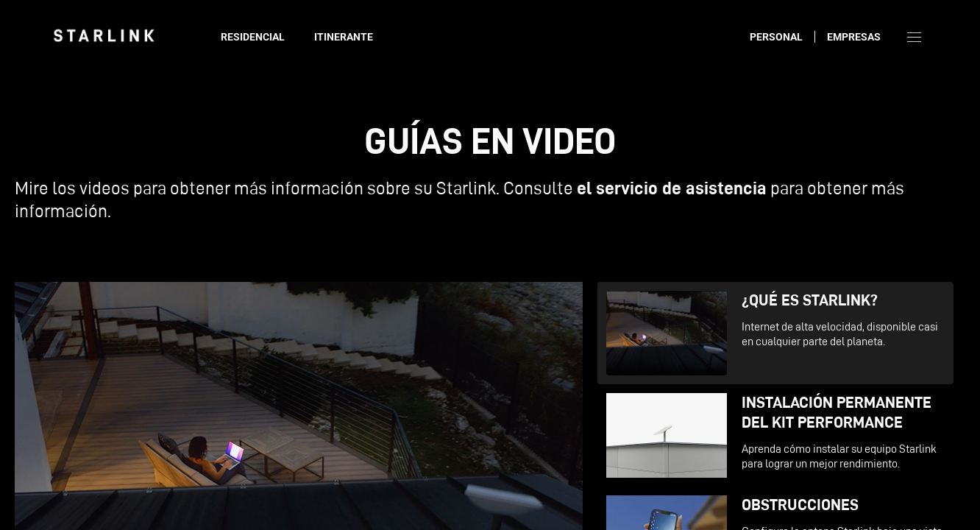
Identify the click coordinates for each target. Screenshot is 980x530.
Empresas (854, 37)
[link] (104, 35)
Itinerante (344, 37)
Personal (776, 37)
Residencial (253, 37)
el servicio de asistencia (672, 188)
